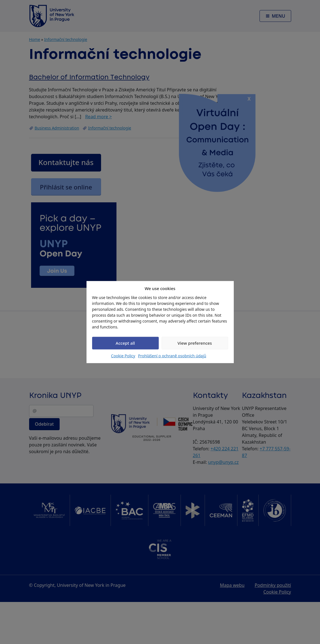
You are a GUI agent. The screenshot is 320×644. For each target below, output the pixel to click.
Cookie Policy (123, 355)
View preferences (195, 343)
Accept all (125, 343)
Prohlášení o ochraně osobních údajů (172, 355)
